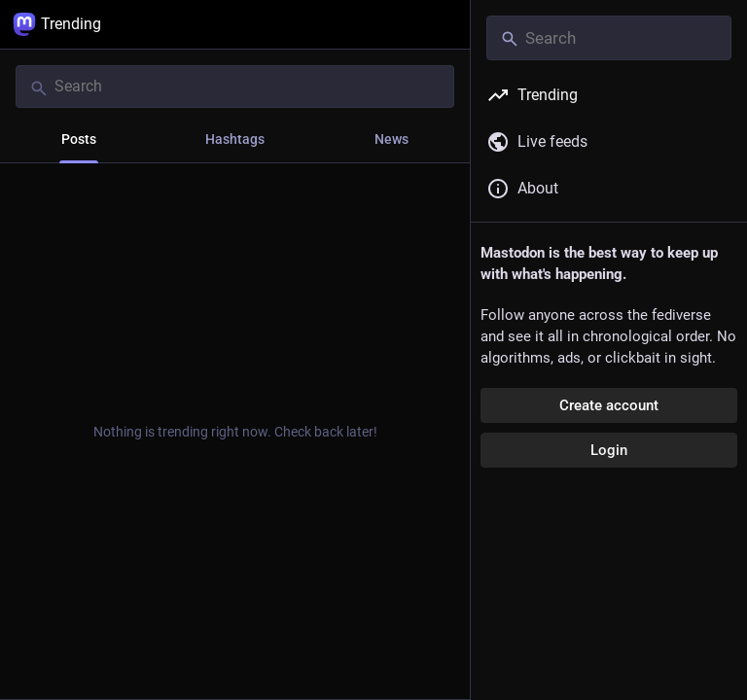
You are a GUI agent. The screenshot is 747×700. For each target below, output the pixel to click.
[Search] (235, 87)
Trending (57, 24)
